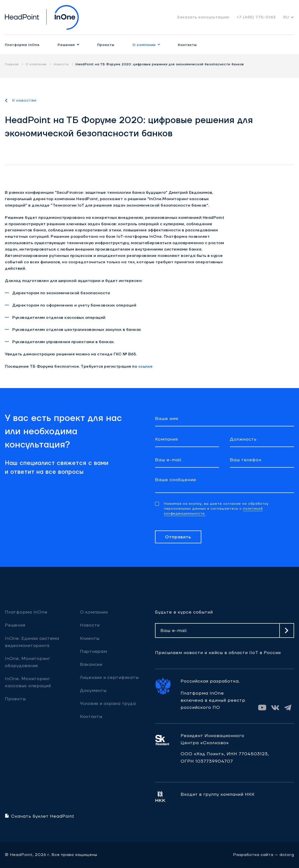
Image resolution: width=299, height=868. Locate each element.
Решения (66, 45)
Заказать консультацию (203, 17)
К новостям (24, 100)
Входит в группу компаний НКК (218, 794)
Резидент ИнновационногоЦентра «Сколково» (212, 739)
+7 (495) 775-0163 (256, 17)
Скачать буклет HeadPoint (40, 816)
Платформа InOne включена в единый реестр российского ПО (213, 700)
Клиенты (90, 638)
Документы (93, 691)
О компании (144, 45)
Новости (61, 64)
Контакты (187, 45)
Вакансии (91, 665)
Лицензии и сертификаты (109, 678)
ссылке (146, 366)
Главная (12, 64)
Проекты (106, 45)
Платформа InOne (22, 45)
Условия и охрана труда (108, 704)
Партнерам (94, 651)
